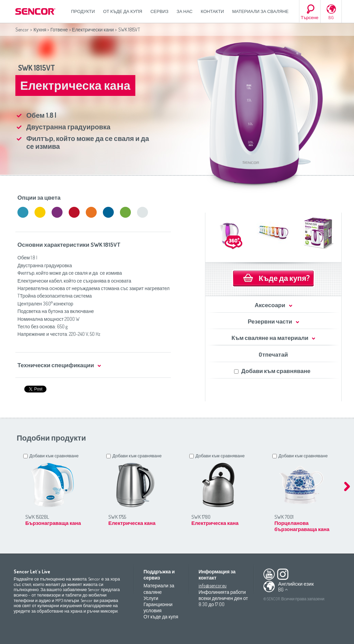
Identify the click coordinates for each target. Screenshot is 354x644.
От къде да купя (123, 11)
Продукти (83, 11)
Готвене (59, 30)
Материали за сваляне (260, 11)
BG (331, 17)
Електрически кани (93, 30)
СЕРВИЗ (159, 11)
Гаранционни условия (158, 607)
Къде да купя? (284, 278)
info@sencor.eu (213, 585)
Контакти (213, 11)
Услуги (151, 598)
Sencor (22, 30)
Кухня (40, 30)
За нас (185, 11)
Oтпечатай (273, 354)
